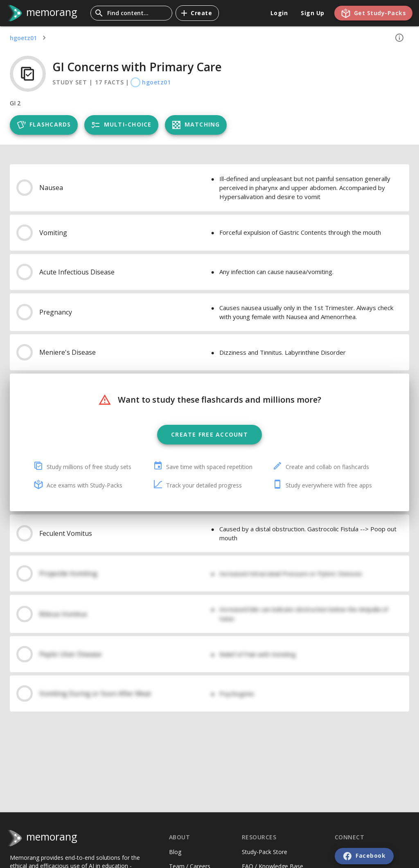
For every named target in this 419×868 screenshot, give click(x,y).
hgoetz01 (23, 38)
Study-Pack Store (265, 852)
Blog (175, 852)
